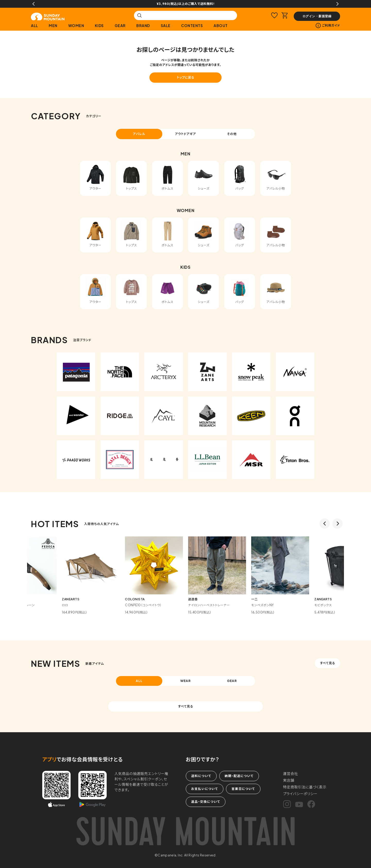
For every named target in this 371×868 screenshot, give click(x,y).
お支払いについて (205, 789)
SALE (166, 26)
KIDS (99, 26)
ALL (35, 26)
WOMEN (76, 26)
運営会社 (291, 773)
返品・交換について (206, 802)
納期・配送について (239, 776)
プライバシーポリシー (300, 794)
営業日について (243, 789)
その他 (232, 134)
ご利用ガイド (328, 26)
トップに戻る (185, 77)
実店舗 (289, 780)
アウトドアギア (185, 134)
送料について (201, 776)
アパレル (139, 134)
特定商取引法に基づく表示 (305, 787)
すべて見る (327, 663)
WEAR (186, 681)
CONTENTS (192, 26)
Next (338, 4)
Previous (33, 4)
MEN (53, 26)
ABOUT (221, 26)
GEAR (120, 26)
